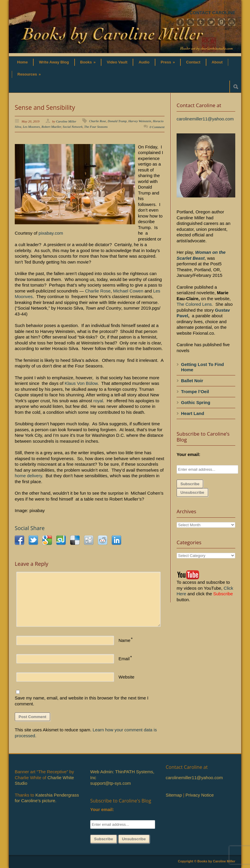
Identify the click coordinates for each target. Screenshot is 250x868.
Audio (144, 62)
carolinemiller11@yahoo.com (205, 119)
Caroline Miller (66, 121)
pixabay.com (50, 233)
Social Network (73, 127)
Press (168, 62)
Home (22, 62)
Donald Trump (117, 121)
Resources (29, 74)
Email (124, 659)
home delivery (28, 476)
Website (126, 677)
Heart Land (193, 413)
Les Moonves (32, 127)
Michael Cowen (128, 291)
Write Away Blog (54, 62)
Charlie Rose (98, 121)
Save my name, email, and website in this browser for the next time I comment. (82, 701)
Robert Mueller (51, 127)
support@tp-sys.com (111, 783)
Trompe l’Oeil (195, 392)
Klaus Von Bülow (81, 383)
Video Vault (117, 62)
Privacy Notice (200, 795)
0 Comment (157, 127)
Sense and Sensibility (45, 107)
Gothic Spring (196, 402)
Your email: (189, 454)
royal (98, 401)
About (217, 62)
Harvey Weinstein (140, 121)
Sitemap (174, 795)
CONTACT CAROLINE (212, 13)
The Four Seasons (96, 127)
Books (88, 62)
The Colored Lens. (195, 304)
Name (124, 640)
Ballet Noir (192, 381)
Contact (193, 62)
